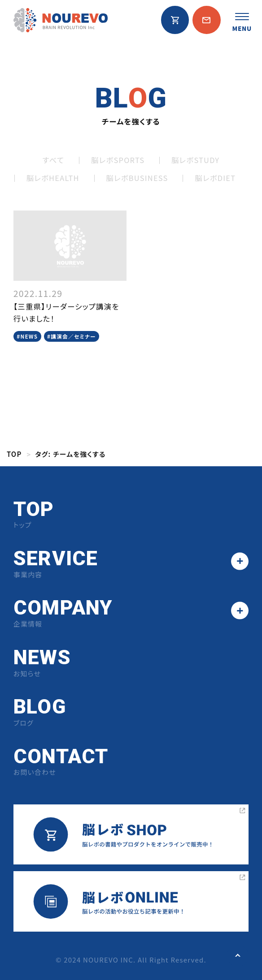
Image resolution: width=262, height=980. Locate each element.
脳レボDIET (215, 178)
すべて (54, 160)
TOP (14, 454)
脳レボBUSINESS (137, 178)
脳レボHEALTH (53, 178)
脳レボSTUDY (195, 160)
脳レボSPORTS (118, 160)
